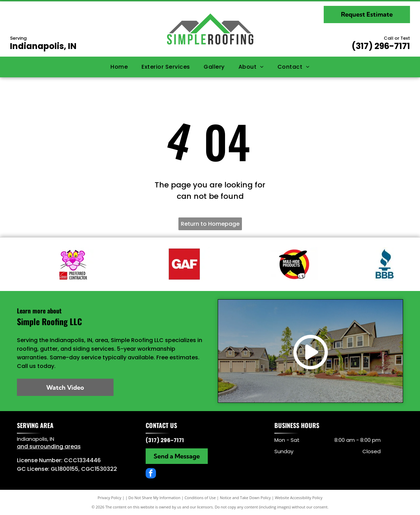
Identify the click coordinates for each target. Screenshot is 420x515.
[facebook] (151, 474)
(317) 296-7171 (381, 46)
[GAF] (184, 264)
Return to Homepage (210, 224)
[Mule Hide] (295, 264)
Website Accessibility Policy (299, 498)
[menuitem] (119, 67)
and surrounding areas (49, 446)
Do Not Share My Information (154, 498)
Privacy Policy (110, 498)
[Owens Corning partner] (73, 264)
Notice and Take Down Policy (245, 498)
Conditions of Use (200, 498)
